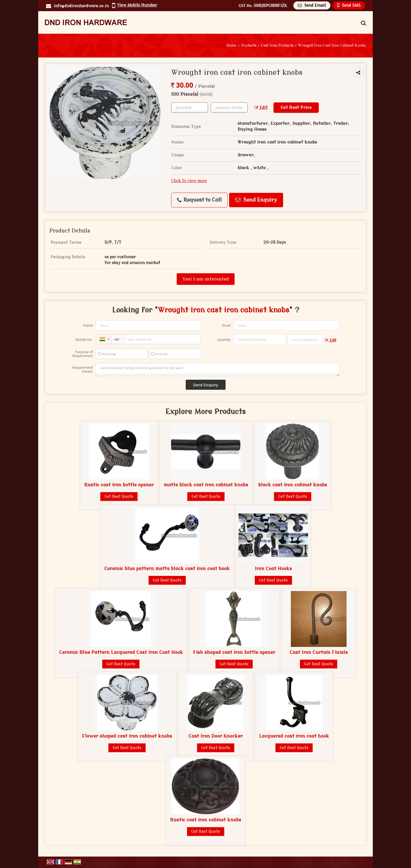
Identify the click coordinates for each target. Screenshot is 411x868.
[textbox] (229, 108)
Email (226, 325)
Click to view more (189, 181)
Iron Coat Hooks (273, 569)
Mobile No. (84, 340)
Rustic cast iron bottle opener (119, 485)
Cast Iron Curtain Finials (319, 652)
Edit (261, 108)
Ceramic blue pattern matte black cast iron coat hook (167, 569)
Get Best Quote (119, 497)
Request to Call (199, 200)
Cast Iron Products (277, 46)
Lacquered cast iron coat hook (294, 736)
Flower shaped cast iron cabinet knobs (127, 736)
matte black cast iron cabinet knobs (206, 485)
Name (88, 325)
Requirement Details (83, 370)
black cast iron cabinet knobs (293, 485)
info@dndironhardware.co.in (81, 6)
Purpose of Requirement (83, 354)
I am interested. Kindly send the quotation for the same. (217, 370)
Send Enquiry (256, 200)
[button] (137, 5)
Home (231, 46)
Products (249, 46)
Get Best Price (296, 107)
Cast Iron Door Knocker (216, 736)
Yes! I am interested (206, 279)
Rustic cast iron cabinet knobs (206, 820)
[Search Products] (363, 23)
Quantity (224, 340)
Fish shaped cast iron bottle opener (234, 652)
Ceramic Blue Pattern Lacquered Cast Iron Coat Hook (121, 652)
